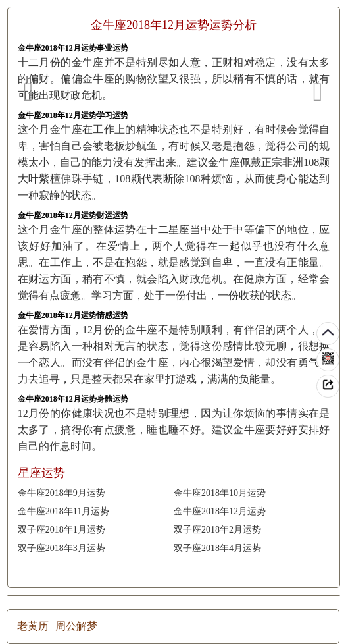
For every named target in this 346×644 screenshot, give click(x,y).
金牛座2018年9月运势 (62, 493)
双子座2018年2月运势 (217, 530)
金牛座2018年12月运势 (220, 511)
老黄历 (33, 626)
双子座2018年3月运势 (62, 548)
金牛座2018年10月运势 (220, 493)
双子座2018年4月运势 (217, 548)
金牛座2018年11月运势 (63, 511)
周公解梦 (76, 626)
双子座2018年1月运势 (62, 530)
